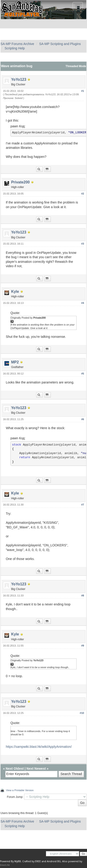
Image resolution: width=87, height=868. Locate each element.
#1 (83, 91)
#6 (83, 419)
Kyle (15, 292)
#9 (83, 646)
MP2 (15, 362)
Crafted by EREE (32, 861)
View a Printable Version (20, 790)
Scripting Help (15, 48)
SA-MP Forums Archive (17, 44)
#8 (83, 596)
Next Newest (36, 769)
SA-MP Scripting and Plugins (60, 44)
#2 (83, 194)
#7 (83, 505)
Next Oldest (15, 769)
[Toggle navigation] (78, 6)
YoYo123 (19, 79)
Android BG (54, 861)
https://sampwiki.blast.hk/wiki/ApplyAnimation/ (39, 747)
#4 (83, 303)
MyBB (18, 861)
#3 (83, 244)
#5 (83, 374)
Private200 (20, 182)
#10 (82, 713)
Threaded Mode (76, 66)
